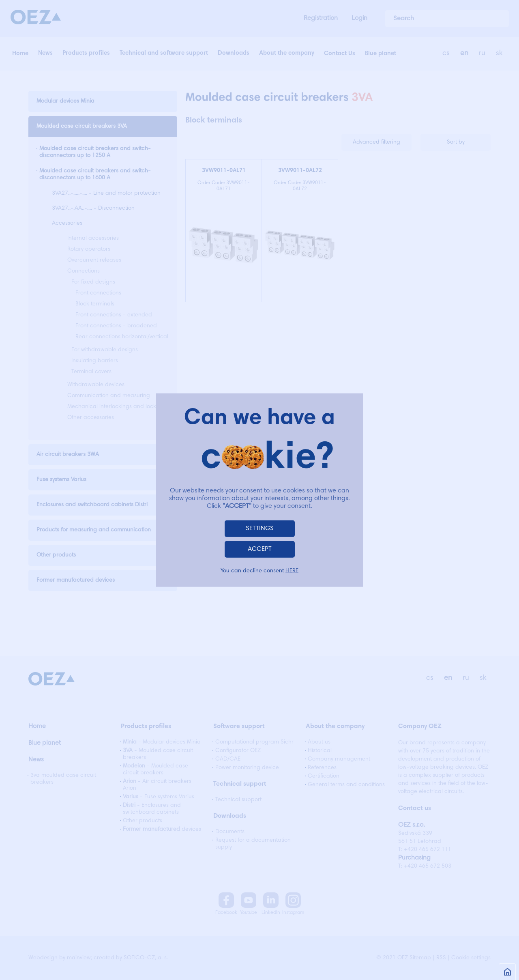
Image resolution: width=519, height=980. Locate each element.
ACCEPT (260, 549)
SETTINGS (260, 528)
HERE (292, 571)
